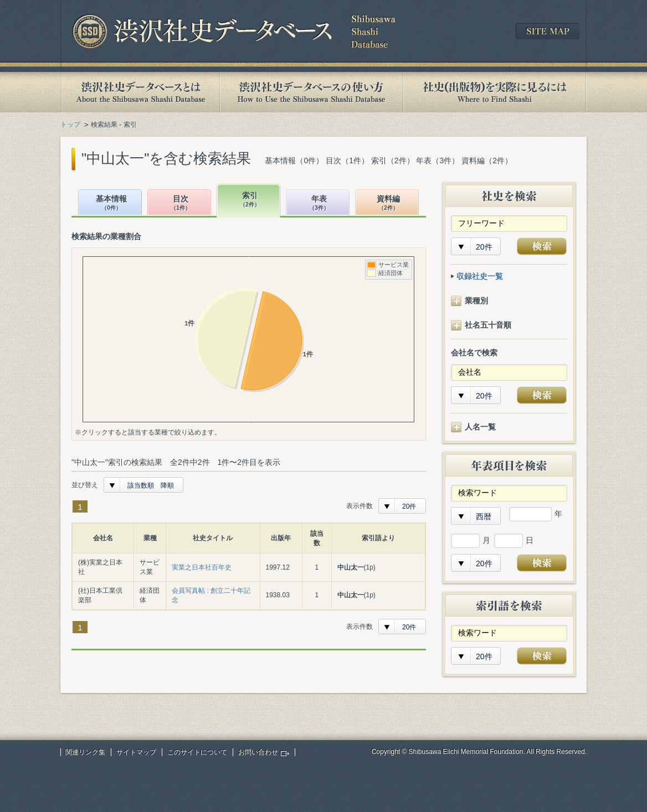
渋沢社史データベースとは (140, 92)
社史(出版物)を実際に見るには (495, 92)
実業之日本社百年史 (202, 567)
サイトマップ (136, 752)
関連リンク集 (85, 752)
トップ (70, 125)
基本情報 (111, 203)
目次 (181, 203)
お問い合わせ (258, 752)
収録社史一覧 (480, 276)
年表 (319, 203)
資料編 (388, 203)
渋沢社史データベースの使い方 (311, 92)
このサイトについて (197, 752)
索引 (250, 200)
